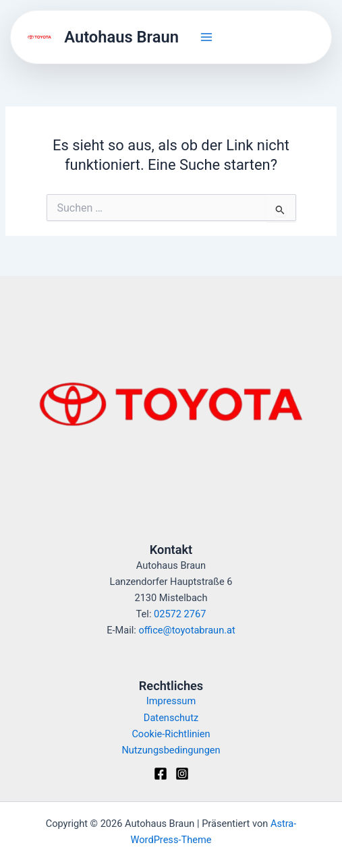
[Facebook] (161, 774)
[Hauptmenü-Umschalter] (206, 37)
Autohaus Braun (121, 37)
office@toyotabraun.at (187, 630)
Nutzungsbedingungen (171, 750)
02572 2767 (180, 614)
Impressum (171, 701)
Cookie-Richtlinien (171, 734)
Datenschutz (171, 718)
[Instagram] (182, 774)
